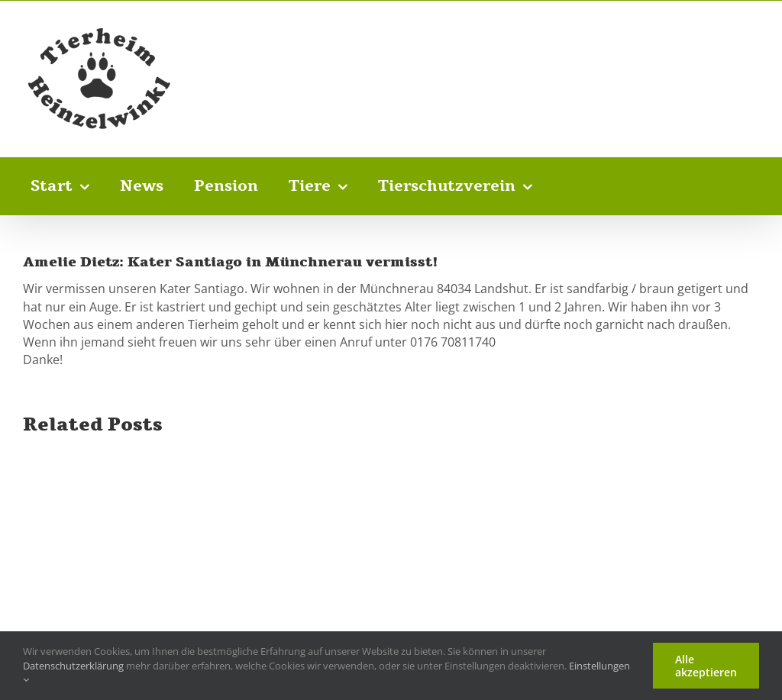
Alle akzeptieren (706, 666)
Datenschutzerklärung (73, 666)
